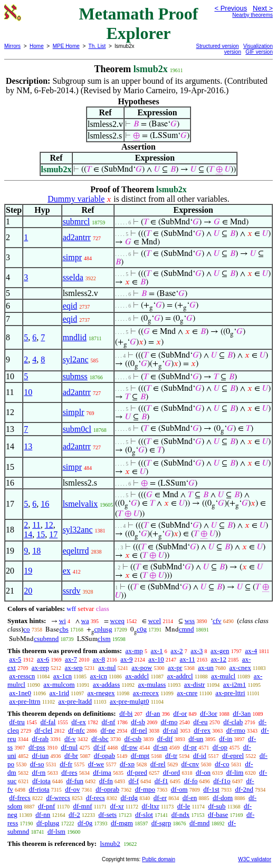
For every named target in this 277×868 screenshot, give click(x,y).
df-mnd (199, 823)
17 (53, 534)
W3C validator (255, 859)
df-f (134, 781)
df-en (190, 798)
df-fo (191, 781)
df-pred (137, 772)
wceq (117, 621)
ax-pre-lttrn (25, 701)
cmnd (187, 629)
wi (63, 621)
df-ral (171, 730)
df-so (37, 764)
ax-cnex (240, 668)
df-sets (108, 815)
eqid (70, 306)
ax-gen (220, 651)
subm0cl (77, 429)
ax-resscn (22, 676)
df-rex (202, 730)
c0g (142, 629)
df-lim (235, 772)
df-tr (171, 756)
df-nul (69, 747)
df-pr (190, 747)
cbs (64, 629)
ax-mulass (152, 684)
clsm (104, 639)
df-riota (39, 789)
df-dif (165, 739)
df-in (226, 739)
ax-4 (251, 651)
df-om (179, 789)
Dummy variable (76, 199)
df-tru (17, 722)
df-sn (161, 747)
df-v (70, 739)
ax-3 (197, 651)
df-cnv (190, 764)
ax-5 (15, 659)
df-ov (72, 789)
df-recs (95, 798)
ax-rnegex (101, 693)
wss (190, 621)
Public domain (159, 859)
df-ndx (181, 815)
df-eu (200, 722)
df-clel (43, 730)
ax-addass (106, 684)
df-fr (66, 764)
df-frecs (20, 798)
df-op (220, 747)
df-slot (144, 815)
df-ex (78, 722)
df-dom (223, 798)
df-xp (127, 764)
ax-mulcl (223, 676)
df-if (99, 747)
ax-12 (218, 659)
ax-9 (126, 659)
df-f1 (161, 781)
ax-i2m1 (235, 684)
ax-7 (71, 659)
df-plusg (48, 823)
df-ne (108, 730)
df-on (203, 772)
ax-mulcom (59, 684)
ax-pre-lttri (230, 693)
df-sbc (100, 739)
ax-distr (195, 684)
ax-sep (74, 668)
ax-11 (188, 659)
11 (36, 525)
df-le (184, 806)
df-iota (41, 781)
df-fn (106, 781)
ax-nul (107, 668)
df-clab (233, 722)
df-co (222, 764)
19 (28, 571)
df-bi (126, 713)
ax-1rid (60, 693)
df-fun (75, 781)
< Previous (231, 8)
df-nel (139, 730)
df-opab (104, 756)
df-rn (39, 772)
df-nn (43, 815)
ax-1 (157, 651)
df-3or (209, 713)
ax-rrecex (146, 693)
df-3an (242, 713)
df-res (69, 772)
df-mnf (82, 806)
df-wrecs (58, 798)
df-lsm (56, 831)
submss (75, 376)
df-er (160, 798)
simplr (74, 412)
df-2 (74, 815)
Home (37, 46)
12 (49, 525)
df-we (96, 764)
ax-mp (134, 651)
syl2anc (76, 359)
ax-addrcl (180, 676)
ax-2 (176, 651)
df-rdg (130, 798)
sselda (73, 277)
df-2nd (244, 789)
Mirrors (12, 46)
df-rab (40, 739)
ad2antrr (77, 237)
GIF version (259, 52)
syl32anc (78, 530)
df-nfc (77, 730)
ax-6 (43, 659)
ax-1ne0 (20, 693)
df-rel (158, 764)
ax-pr (175, 668)
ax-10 (156, 659)
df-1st (211, 789)
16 (45, 504)
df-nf (108, 722)
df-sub (217, 806)
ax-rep (40, 668)
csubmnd (46, 639)
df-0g (85, 823)
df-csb (133, 739)
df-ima (102, 772)
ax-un (206, 668)
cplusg (103, 629)
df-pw (130, 747)
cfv (217, 621)
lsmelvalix (80, 504)
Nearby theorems (252, 15)
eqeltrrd (76, 551)
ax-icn (99, 676)
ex (67, 571)
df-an (153, 713)
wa (85, 621)
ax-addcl (137, 676)
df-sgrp (161, 823)
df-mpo (145, 789)
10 (28, 392)
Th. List (97, 46)
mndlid (75, 337)
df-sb (138, 722)
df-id (200, 756)
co (26, 629)
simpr (72, 257)
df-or (180, 713)
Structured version (218, 46)
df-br (71, 756)
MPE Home (66, 46)
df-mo (169, 722)
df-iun (40, 756)
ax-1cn (63, 676)
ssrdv (72, 591)
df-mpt (140, 756)
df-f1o (222, 781)
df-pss (37, 747)
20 (28, 591)
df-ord (172, 772)
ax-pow (142, 668)
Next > (263, 8)
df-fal (48, 722)
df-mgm (122, 823)
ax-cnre (187, 693)
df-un (196, 739)
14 (28, 534)
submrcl (77, 221)
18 (36, 551)
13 (28, 446)
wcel (155, 621)
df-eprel (233, 756)
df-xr (117, 806)
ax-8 (99, 659)
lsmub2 (110, 844)
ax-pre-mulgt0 (129, 701)
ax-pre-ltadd (75, 701)
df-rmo (236, 730)
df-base (218, 815)
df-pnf (47, 806)
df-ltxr (151, 806)
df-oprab (107, 789)
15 (41, 534)
